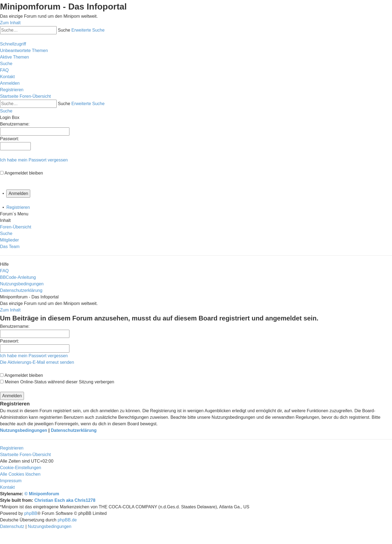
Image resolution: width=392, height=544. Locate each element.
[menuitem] (24, 51)
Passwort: (10, 341)
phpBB (31, 513)
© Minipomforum (42, 494)
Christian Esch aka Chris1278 (65, 500)
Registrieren (18, 207)
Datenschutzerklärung (74, 430)
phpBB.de (67, 520)
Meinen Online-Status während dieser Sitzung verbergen (57, 382)
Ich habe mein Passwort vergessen (34, 160)
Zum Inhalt (10, 23)
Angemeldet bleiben (24, 173)
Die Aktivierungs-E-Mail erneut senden (37, 362)
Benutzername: (15, 326)
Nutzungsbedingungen (24, 430)
